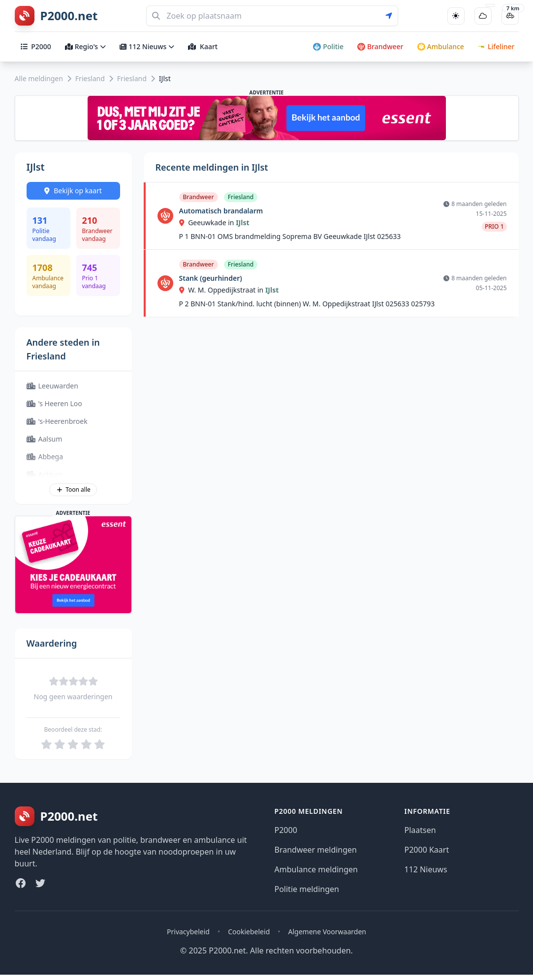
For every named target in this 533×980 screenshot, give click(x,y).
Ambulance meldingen (316, 869)
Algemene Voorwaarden (327, 932)
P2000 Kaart (427, 850)
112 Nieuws (147, 46)
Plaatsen (420, 830)
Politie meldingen (307, 889)
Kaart (203, 46)
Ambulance (441, 46)
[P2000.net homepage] (56, 16)
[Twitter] (40, 883)
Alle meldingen (39, 78)
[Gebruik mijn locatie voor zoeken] (392, 16)
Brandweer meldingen (316, 850)
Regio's (85, 46)
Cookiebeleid (249, 932)
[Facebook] (21, 883)
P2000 (36, 46)
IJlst (242, 223)
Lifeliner (496, 46)
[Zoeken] (272, 16)
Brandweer (380, 46)
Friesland (90, 78)
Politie (328, 46)
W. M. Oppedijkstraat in (222, 290)
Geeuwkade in (208, 223)
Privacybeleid (188, 932)
